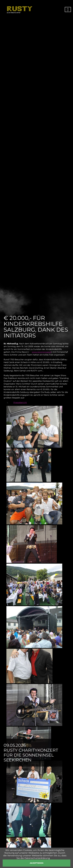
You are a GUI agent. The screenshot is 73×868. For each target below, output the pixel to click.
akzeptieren (37, 863)
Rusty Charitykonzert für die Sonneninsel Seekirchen (31, 755)
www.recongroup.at (42, 352)
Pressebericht (20, 402)
